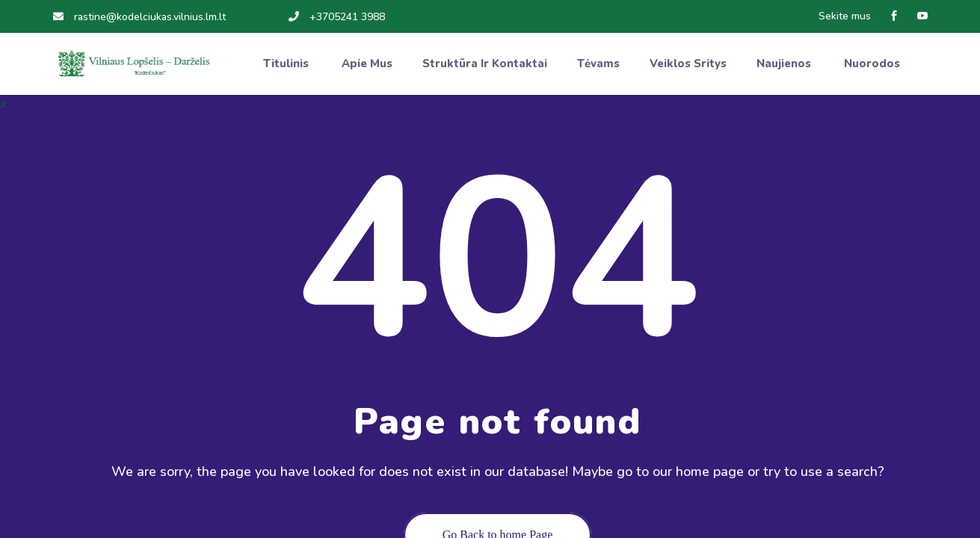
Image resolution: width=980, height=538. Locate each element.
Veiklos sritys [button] (688, 64)
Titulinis (287, 64)
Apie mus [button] (367, 64)
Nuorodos (873, 64)
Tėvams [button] (598, 64)
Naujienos (785, 64)
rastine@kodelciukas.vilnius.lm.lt (139, 17)
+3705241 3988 (337, 17)
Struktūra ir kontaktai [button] (485, 64)
